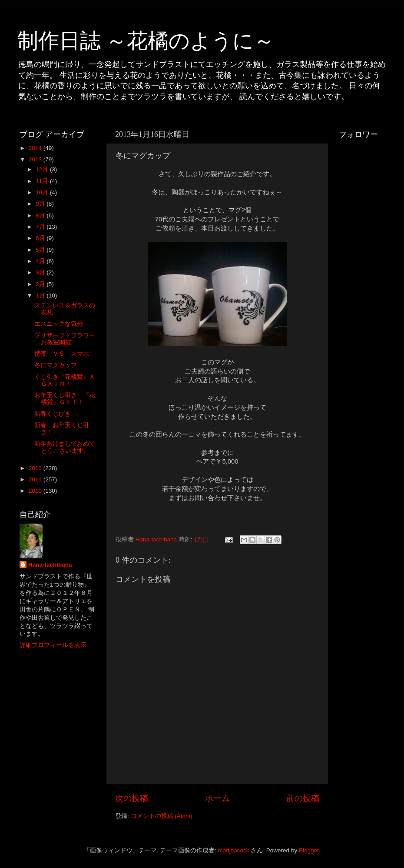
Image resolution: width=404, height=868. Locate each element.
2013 (36, 159)
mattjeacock (234, 850)
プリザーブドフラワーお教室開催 (65, 339)
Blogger (309, 850)
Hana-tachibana (50, 565)
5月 (41, 250)
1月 (41, 295)
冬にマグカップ (56, 365)
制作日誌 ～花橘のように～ (146, 41)
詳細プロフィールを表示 (53, 645)
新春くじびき (53, 414)
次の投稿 (132, 798)
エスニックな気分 (59, 324)
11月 (43, 181)
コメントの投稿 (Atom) (162, 816)
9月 (41, 204)
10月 (43, 192)
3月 (41, 272)
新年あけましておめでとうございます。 (65, 447)
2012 (36, 468)
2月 (41, 284)
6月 (41, 238)
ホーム (217, 798)
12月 (43, 169)
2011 (36, 479)
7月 (41, 227)
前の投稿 (303, 798)
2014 (36, 148)
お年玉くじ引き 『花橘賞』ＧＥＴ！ (65, 399)
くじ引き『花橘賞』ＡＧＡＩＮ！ (65, 380)
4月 (41, 261)
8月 (41, 215)
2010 (36, 491)
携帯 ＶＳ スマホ (62, 354)
